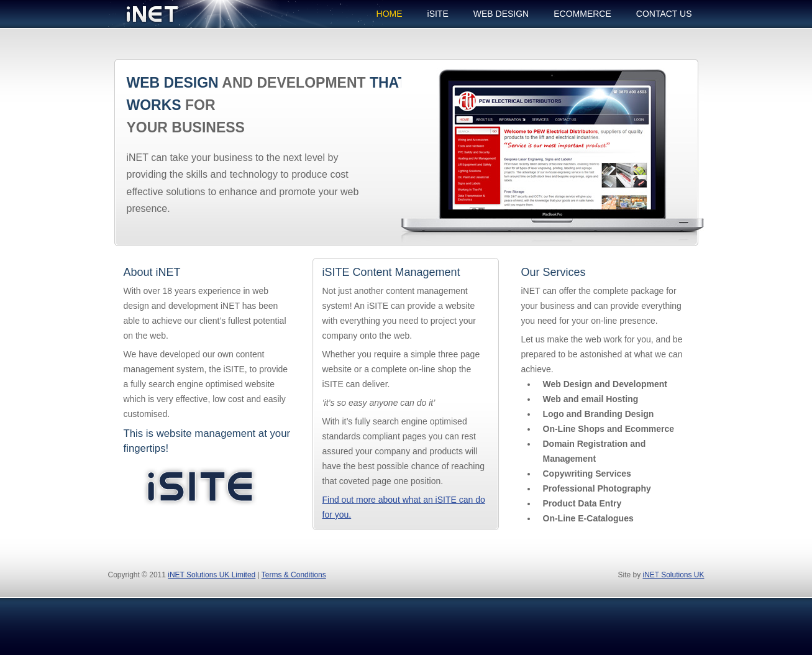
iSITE (438, 14)
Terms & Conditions (294, 575)
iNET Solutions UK (673, 575)
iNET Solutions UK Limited (212, 575)
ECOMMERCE (582, 14)
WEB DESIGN (501, 14)
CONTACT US (664, 14)
